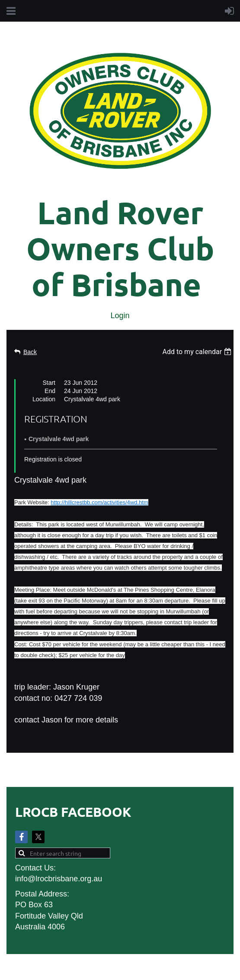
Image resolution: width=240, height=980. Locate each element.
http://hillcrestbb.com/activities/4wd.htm (99, 502)
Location (44, 399)
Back (30, 352)
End (50, 391)
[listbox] (198, 352)
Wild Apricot (135, 969)
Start (49, 383)
